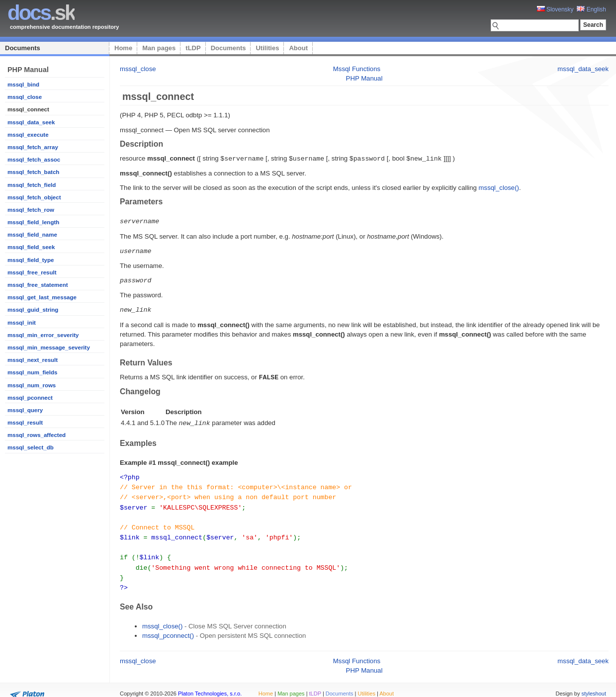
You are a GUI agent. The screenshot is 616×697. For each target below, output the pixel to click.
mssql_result (25, 423)
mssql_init (22, 323)
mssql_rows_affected (37, 435)
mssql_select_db (31, 447)
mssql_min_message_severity (49, 348)
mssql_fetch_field (32, 185)
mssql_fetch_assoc (34, 160)
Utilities (267, 48)
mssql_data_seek (31, 122)
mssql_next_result (33, 360)
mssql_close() (499, 187)
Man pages (159, 48)
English (591, 9)
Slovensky (555, 9)
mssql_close (25, 97)
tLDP (193, 48)
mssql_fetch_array (33, 147)
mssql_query (25, 410)
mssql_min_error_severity (43, 335)
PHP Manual (364, 78)
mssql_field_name (32, 235)
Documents (23, 48)
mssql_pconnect (30, 398)
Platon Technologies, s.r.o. (210, 684)
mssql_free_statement (38, 285)
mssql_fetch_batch (33, 172)
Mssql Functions (357, 69)
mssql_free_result (32, 272)
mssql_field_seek (31, 247)
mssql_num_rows (32, 385)
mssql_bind (23, 85)
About (298, 48)
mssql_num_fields (32, 372)
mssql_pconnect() (168, 626)
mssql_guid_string (33, 310)
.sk (41, 13)
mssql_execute (28, 135)
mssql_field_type (31, 260)
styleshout (594, 684)
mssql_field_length (33, 222)
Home (123, 48)
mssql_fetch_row (31, 210)
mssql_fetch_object (34, 197)
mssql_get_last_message (42, 297)
